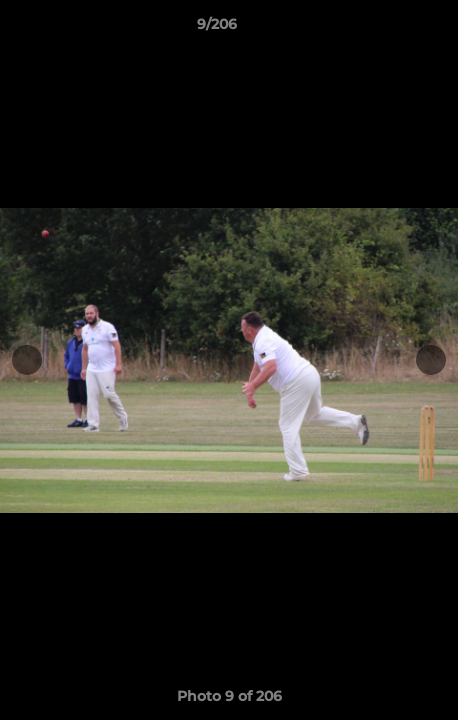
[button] (386, 29)
